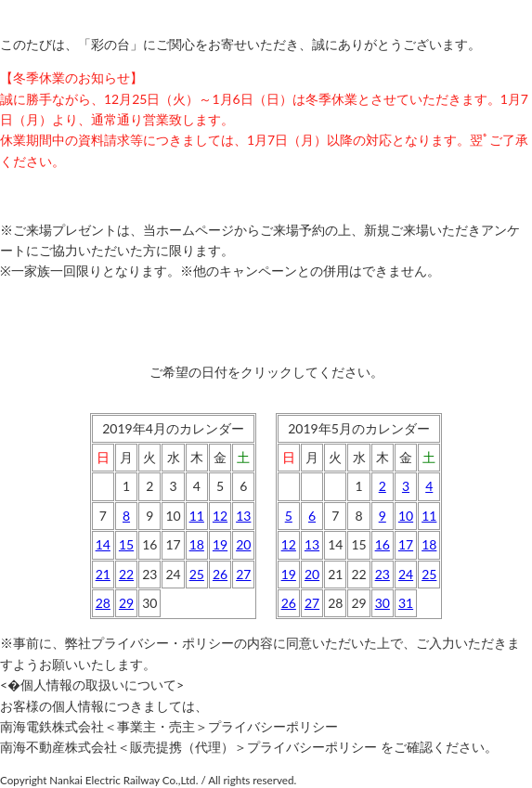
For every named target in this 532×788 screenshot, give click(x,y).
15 (126, 544)
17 (406, 544)
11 (197, 516)
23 (383, 574)
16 (383, 544)
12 (220, 516)
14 (103, 544)
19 (220, 544)
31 (406, 603)
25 (197, 574)
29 (126, 603)
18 (197, 544)
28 (103, 603)
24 (406, 574)
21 (103, 574)
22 (126, 574)
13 (243, 516)
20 (243, 544)
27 (243, 574)
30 (383, 603)
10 (406, 516)
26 (220, 574)
